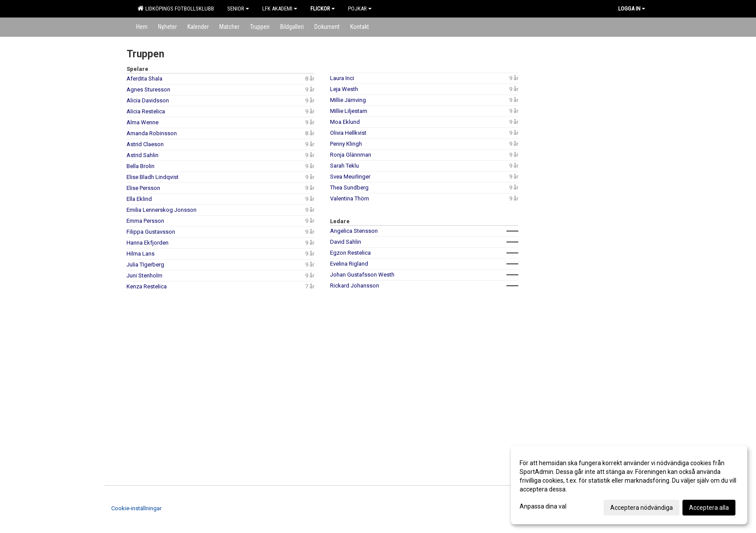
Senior (238, 9)
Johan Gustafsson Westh (362, 275)
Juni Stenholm (144, 275)
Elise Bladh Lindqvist (153, 177)
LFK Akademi (280, 9)
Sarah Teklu (345, 166)
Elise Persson (143, 188)
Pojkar (360, 9)
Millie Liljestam (349, 111)
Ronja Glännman (351, 155)
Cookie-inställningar (136, 508)
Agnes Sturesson (148, 89)
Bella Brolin (141, 166)
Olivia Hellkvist (348, 133)
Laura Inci (342, 78)
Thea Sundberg (349, 188)
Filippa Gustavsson (151, 232)
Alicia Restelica (146, 111)
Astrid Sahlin (142, 155)
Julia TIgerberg (145, 265)
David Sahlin (346, 242)
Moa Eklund (345, 122)
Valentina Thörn (350, 198)
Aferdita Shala (144, 79)
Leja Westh (344, 89)
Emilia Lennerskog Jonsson (162, 210)
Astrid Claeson (145, 144)
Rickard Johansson (355, 286)
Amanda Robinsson (152, 133)
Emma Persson (145, 221)
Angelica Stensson (354, 231)
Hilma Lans (141, 254)
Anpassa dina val (543, 506)
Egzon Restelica (350, 253)
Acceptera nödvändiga (642, 508)
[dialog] (629, 485)
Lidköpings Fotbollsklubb (176, 8)
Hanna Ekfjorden (148, 243)
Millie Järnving (348, 100)
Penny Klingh (346, 144)
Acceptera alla (709, 508)
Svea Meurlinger (350, 177)
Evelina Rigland (349, 264)
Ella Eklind (139, 199)
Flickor (323, 9)
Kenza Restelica (147, 286)
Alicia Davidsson (148, 100)
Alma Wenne (142, 122)
